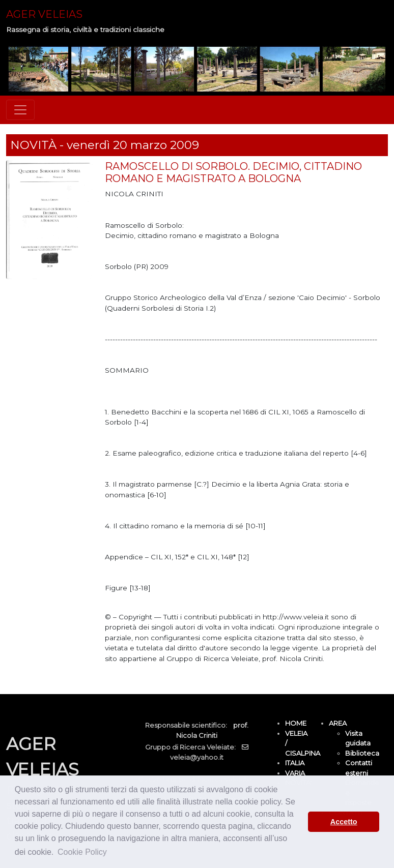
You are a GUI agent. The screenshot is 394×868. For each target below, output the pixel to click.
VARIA (295, 773)
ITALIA (295, 763)
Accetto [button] (344, 822)
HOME (296, 723)
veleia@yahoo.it (197, 757)
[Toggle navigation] (20, 110)
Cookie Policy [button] (82, 852)
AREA (338, 723)
